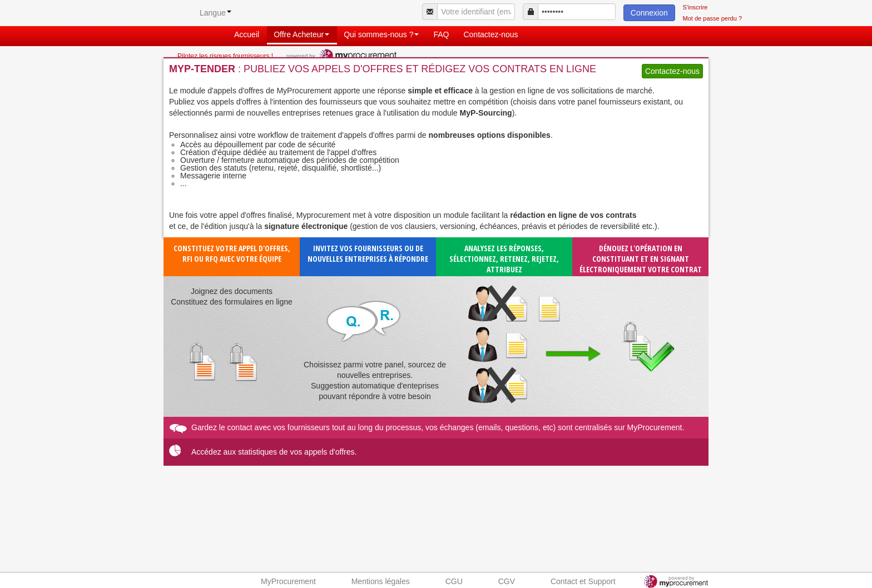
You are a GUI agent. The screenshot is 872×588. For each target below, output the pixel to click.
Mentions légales (381, 581)
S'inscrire (695, 7)
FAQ (441, 34)
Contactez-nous (490, 34)
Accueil (247, 34)
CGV (507, 581)
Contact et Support (583, 581)
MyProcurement (288, 581)
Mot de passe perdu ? (712, 18)
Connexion (649, 13)
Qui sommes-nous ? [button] (381, 34)
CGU (454, 581)
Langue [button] (215, 13)
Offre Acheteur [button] (301, 34)
